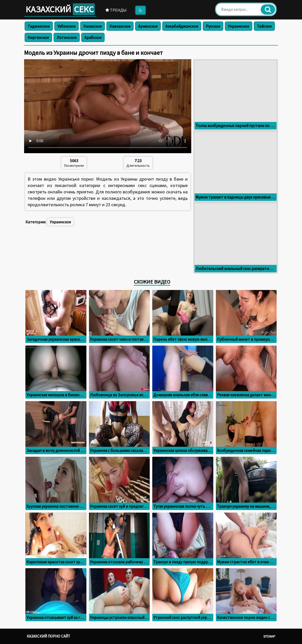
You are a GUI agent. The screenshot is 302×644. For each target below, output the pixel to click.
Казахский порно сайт (48, 636)
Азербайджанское (182, 26)
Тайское (264, 26)
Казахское (93, 26)
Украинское (239, 26)
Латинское (67, 37)
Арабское (93, 37)
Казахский (60, 9)
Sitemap (269, 636)
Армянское (148, 26)
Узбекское (67, 26)
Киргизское (38, 37)
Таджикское (39, 26)
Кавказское (120, 26)
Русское (213, 26)
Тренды (116, 10)
